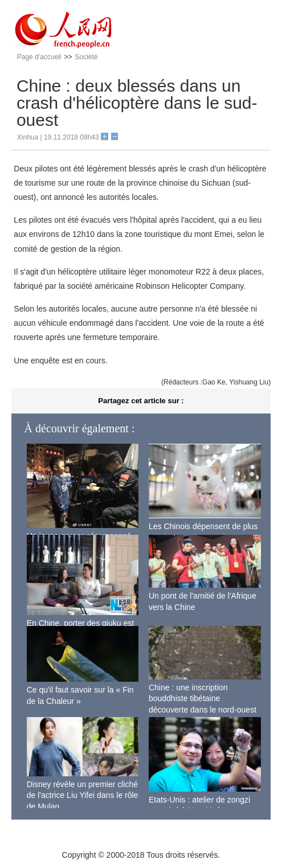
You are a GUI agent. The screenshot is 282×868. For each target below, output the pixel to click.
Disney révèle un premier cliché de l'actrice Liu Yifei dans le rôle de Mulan (83, 795)
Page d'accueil (39, 57)
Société (86, 57)
